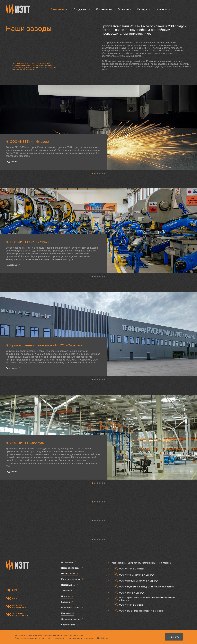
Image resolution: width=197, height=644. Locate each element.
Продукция (82, 9)
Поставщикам (104, 9)
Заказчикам (124, 9)
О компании (59, 9)
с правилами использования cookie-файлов (86, 638)
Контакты (164, 9)
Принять (174, 637)
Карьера (144, 9)
